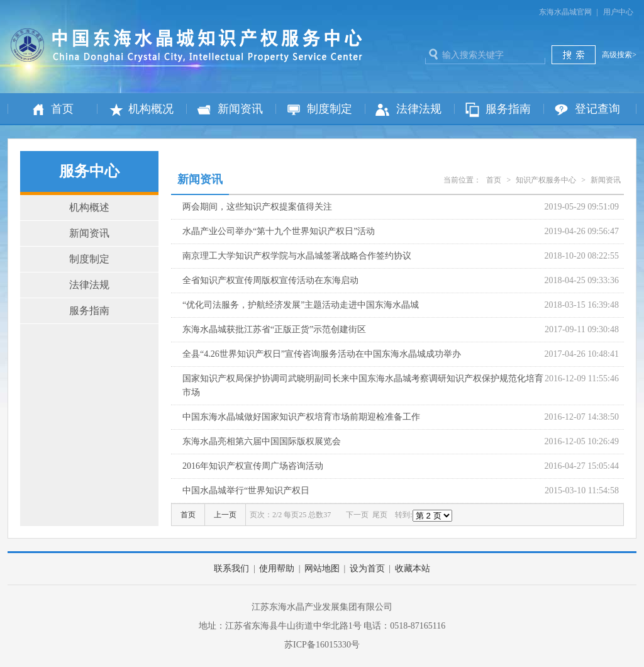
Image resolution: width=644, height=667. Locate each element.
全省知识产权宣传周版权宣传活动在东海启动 (270, 280)
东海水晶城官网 (565, 12)
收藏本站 (413, 569)
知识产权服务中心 (546, 180)
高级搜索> (619, 55)
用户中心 (618, 12)
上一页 (225, 515)
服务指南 (508, 109)
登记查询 (597, 109)
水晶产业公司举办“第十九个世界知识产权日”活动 (279, 231)
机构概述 (89, 207)
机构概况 (151, 109)
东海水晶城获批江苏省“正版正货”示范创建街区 (274, 329)
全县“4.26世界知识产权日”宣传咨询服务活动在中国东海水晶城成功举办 (322, 354)
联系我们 (231, 569)
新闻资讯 (240, 109)
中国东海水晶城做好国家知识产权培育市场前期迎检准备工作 (301, 417)
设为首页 (367, 569)
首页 (62, 109)
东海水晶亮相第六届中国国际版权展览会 (262, 441)
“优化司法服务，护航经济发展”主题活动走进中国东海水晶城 (301, 305)
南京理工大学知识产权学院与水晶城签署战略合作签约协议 (297, 256)
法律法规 (419, 109)
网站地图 (322, 569)
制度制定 (330, 109)
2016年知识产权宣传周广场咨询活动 (253, 466)
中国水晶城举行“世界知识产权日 (246, 490)
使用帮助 (277, 569)
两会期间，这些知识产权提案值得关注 (257, 207)
